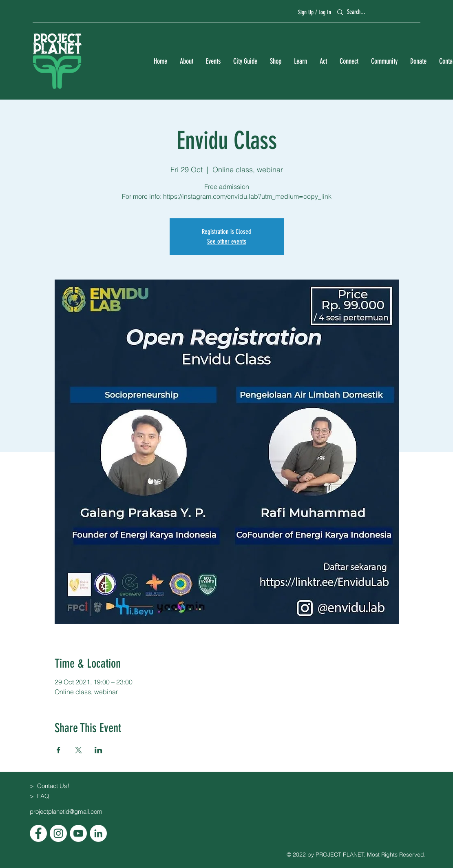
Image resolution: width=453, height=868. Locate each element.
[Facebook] (38, 833)
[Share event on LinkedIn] (98, 750)
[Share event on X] (78, 750)
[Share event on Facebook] (59, 750)
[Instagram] (58, 833)
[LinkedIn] (98, 833)
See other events (227, 241)
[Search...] (357, 12)
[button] (186, 61)
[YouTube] (78, 833)
